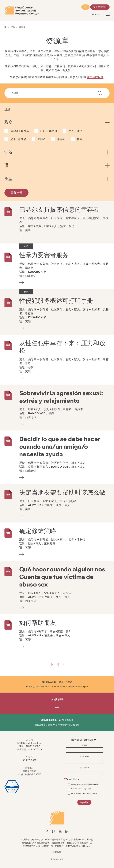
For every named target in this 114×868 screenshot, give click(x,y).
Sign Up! (84, 802)
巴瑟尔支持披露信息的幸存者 (59, 209)
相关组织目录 (95, 77)
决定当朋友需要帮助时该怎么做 (62, 492)
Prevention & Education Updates (84, 793)
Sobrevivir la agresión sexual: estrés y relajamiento (61, 396)
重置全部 (16, 193)
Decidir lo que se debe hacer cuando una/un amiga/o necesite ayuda (60, 446)
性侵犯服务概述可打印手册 (56, 300)
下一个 (55, 664)
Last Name (84, 768)
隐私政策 (57, 852)
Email (85, 745)
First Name (85, 756)
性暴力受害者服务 (44, 255)
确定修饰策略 (38, 531)
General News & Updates (81, 789)
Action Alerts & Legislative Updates (85, 784)
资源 (13, 27)
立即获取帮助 (100, 7)
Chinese (94, 14)
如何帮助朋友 (38, 622)
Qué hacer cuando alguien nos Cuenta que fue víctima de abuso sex (62, 576)
